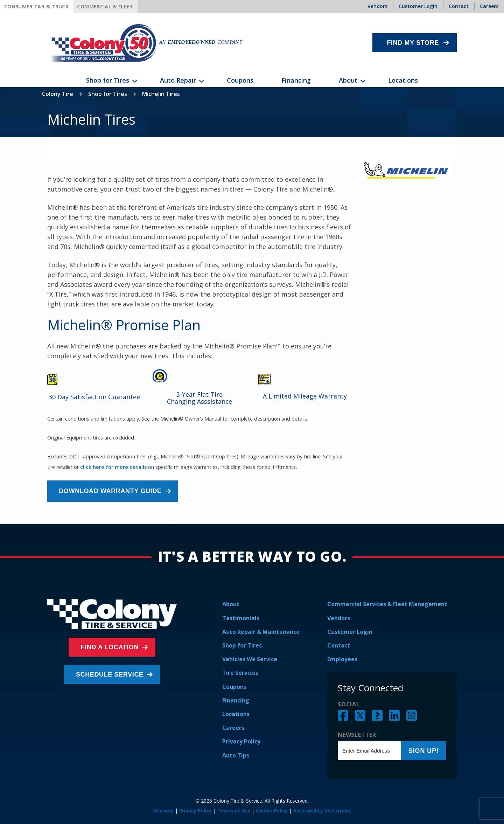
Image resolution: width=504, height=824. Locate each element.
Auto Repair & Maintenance (261, 632)
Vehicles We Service (250, 659)
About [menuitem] (348, 80)
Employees (342, 659)
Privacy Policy (241, 741)
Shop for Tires (108, 94)
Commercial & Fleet (105, 6)
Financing (236, 700)
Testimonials (241, 618)
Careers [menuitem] (489, 6)
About (231, 604)
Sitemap (163, 811)
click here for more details (113, 467)
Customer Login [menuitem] (418, 6)
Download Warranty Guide (113, 491)
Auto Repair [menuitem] (178, 80)
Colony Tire (58, 94)
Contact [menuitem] (459, 6)
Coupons (234, 687)
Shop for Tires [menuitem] (108, 80)
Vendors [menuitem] (377, 6)
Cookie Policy (272, 811)
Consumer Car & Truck (36, 6)
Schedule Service (110, 674)
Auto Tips (236, 755)
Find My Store (413, 43)
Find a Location (110, 647)
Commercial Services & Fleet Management (387, 604)
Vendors (339, 618)
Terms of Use (234, 811)
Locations (236, 714)
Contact (339, 645)
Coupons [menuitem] (240, 80)
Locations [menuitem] (403, 80)
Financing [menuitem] (296, 80)
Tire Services (240, 673)
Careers (233, 728)
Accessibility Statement (322, 811)
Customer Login (350, 632)
